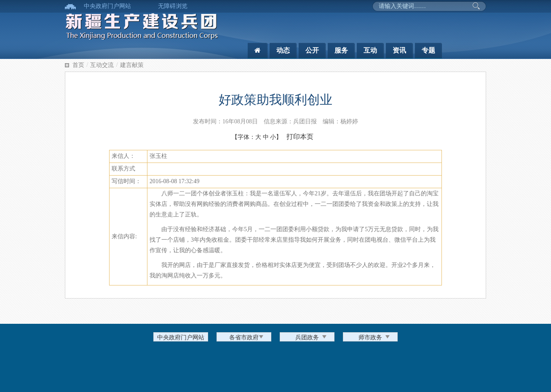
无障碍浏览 (173, 6)
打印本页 (300, 137)
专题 (428, 50)
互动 (370, 50)
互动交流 (102, 65)
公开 (312, 50)
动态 (283, 50)
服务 (341, 50)
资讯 (399, 50)
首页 (78, 65)
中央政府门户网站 (107, 6)
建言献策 (132, 65)
